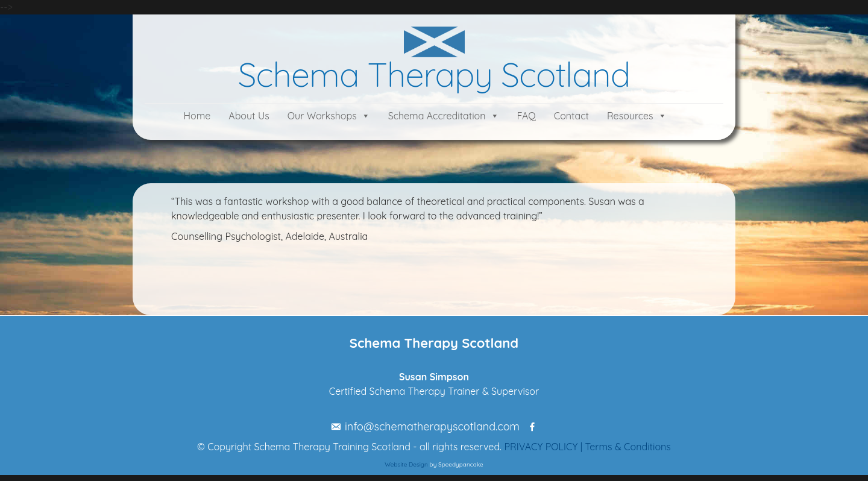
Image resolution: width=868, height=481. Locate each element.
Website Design (406, 464)
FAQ (527, 116)
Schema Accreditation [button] (437, 116)
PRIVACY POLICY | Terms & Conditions (587, 447)
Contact (571, 116)
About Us (249, 116)
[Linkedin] (541, 427)
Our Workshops (322, 116)
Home (197, 116)
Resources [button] (630, 116)
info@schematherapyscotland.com (432, 427)
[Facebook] (529, 427)
